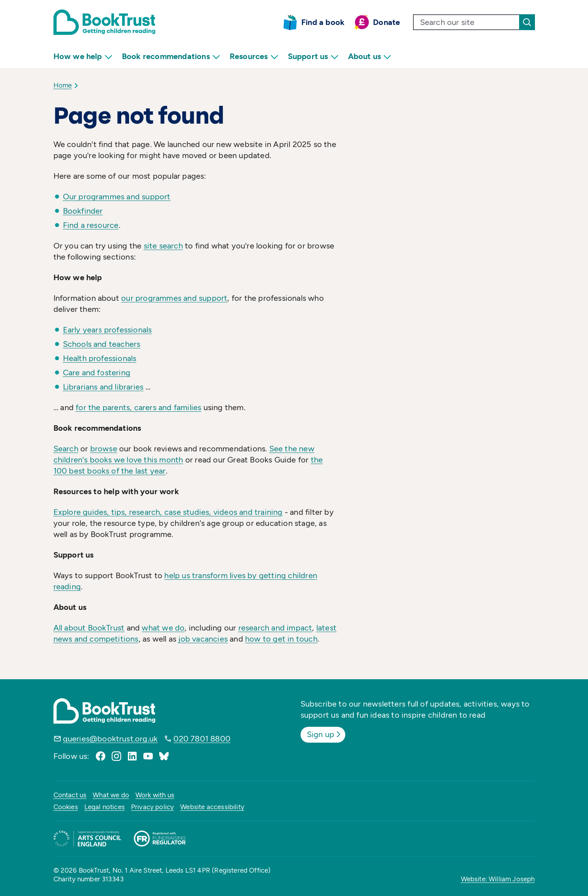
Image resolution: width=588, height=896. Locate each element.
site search (163, 246)
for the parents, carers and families (138, 407)
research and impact (275, 628)
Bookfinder (83, 211)
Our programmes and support (117, 197)
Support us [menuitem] (313, 56)
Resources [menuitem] (254, 56)
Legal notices (105, 807)
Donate (386, 22)
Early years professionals (108, 330)
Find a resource (91, 225)
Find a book (323, 22)
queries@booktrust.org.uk (110, 739)
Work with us (155, 795)
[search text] (466, 22)
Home (63, 85)
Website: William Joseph (498, 879)
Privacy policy (152, 807)
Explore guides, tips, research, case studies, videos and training (168, 512)
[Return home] (104, 22)
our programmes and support (174, 298)
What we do (111, 795)
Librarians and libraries (103, 387)
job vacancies (203, 639)
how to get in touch (281, 639)
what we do (163, 628)
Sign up (324, 734)
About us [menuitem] (370, 56)
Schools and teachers (102, 344)
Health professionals (100, 358)
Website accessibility (212, 807)
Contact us (70, 795)
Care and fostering (97, 373)
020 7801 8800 (202, 739)
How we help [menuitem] (83, 56)
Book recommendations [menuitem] (171, 56)
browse (104, 449)
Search (66, 449)
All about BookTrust (89, 628)
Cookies (66, 807)
